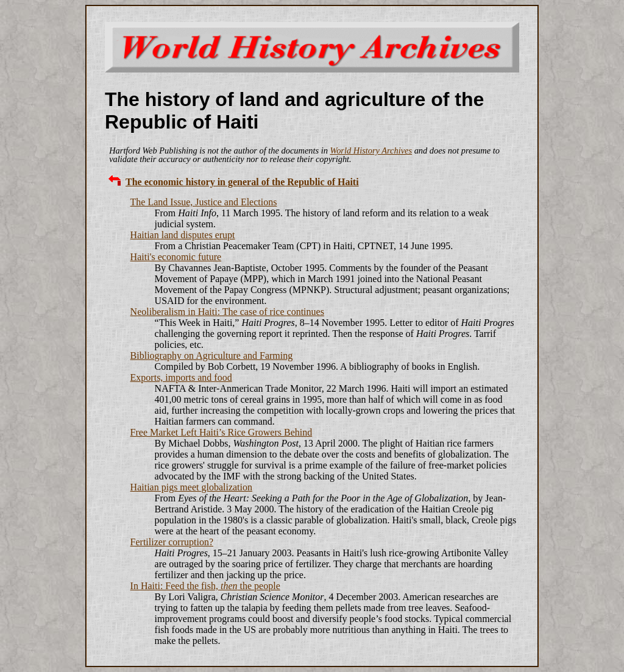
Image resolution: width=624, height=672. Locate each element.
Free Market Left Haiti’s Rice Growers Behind (222, 432)
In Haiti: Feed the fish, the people (205, 586)
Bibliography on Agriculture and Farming (212, 355)
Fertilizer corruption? (172, 542)
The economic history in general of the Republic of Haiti (242, 182)
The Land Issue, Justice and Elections (204, 202)
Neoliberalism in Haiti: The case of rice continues (227, 312)
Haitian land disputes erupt (183, 235)
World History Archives (371, 150)
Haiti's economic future (176, 257)
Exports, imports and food (181, 377)
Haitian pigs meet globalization (191, 487)
